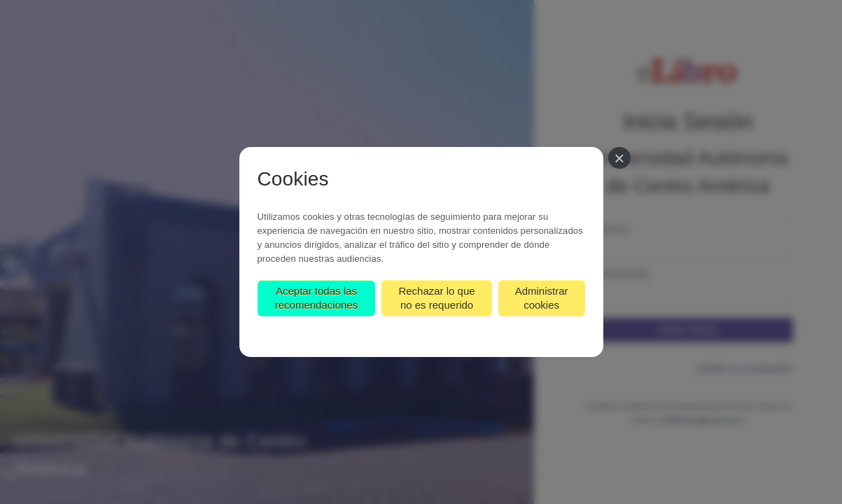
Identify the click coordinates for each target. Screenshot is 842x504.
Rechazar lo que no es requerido (436, 298)
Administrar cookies (542, 298)
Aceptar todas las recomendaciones (316, 298)
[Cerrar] (619, 158)
